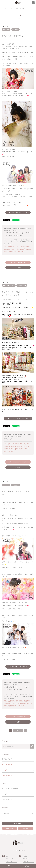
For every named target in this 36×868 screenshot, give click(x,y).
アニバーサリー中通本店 (10, 789)
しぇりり (8, 856)
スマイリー (5, 794)
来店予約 (18, 268)
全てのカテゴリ (7, 759)
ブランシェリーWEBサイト (18, 462)
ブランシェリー (7, 800)
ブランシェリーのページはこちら (18, 419)
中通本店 (25, 856)
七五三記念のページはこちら (18, 213)
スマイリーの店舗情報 (18, 262)
